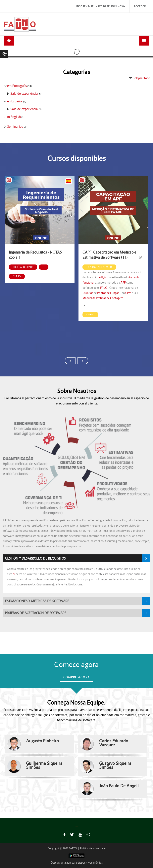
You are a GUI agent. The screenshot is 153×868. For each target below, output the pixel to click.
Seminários (15, 126)
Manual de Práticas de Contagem (103, 298)
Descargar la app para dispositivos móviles (77, 863)
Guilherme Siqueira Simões (44, 765)
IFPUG (103, 288)
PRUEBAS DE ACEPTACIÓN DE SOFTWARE (36, 613)
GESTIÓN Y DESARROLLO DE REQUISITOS (35, 558)
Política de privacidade (93, 848)
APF (123, 283)
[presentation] (70, 361)
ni (14, 574)
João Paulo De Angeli (119, 786)
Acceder (140, 6)
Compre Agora (77, 677)
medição (102, 277)
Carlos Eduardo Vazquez (114, 743)
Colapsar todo (141, 78)
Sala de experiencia (24, 109)
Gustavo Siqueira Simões (115, 765)
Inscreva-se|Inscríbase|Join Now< (101, 6)
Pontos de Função (108, 293)
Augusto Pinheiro (42, 741)
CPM (128, 293)
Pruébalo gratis (23, 267)
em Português (17, 86)
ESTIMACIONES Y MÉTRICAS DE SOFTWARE (37, 601)
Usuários (88, 293)
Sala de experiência (24, 93)
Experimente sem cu (99, 267)
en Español (15, 101)
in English (14, 117)
